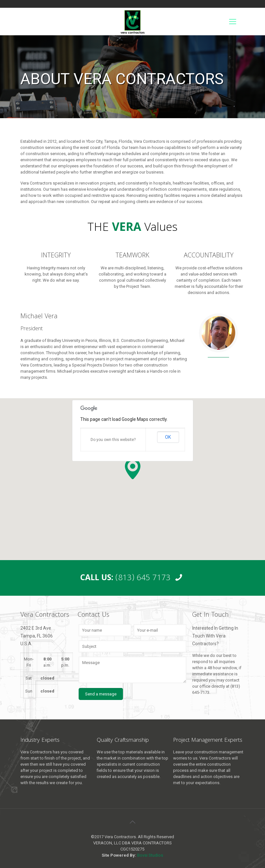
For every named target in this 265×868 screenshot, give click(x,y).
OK (168, 437)
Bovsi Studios (150, 855)
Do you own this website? (113, 440)
